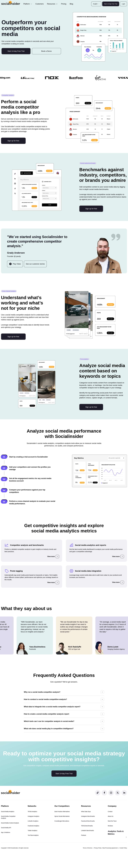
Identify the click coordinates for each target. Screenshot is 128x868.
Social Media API (6, 828)
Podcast (84, 835)
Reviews (110, 826)
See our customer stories (35, 264)
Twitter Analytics (32, 831)
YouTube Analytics (33, 835)
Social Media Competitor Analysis (8, 817)
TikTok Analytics (32, 812)
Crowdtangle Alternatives (62, 821)
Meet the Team (112, 821)
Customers (40, 4)
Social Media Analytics (8, 812)
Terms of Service (88, 848)
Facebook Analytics (33, 826)
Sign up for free (13, 141)
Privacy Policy (98, 848)
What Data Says (86, 812)
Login (123, 4)
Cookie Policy (123, 848)
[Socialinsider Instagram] (111, 793)
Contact (110, 812)
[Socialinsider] (11, 3)
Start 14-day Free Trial (111, 4)
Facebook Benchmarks (88, 821)
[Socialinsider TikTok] (98, 793)
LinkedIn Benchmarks (88, 831)
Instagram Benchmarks (88, 816)
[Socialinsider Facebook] (104, 793)
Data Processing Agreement (110, 848)
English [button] (96, 4)
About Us (111, 816)
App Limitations (6, 832)
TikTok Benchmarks (87, 826)
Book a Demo (47, 51)
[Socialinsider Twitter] (118, 793)
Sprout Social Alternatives (62, 816)
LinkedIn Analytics (33, 821)
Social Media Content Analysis (10, 823)
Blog (71, 4)
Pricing (64, 4)
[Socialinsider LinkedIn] (124, 793)
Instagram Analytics (33, 816)
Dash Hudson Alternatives (62, 812)
